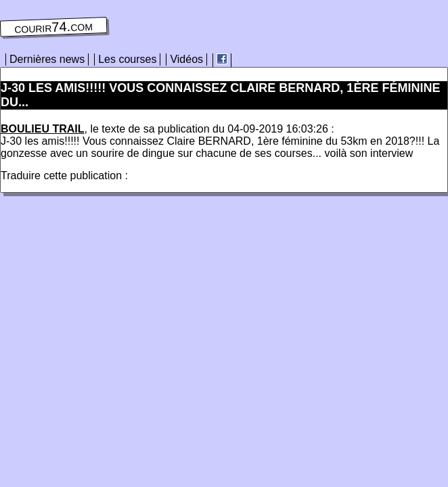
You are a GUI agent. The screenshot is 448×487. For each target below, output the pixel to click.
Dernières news (47, 59)
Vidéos (186, 59)
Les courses (127, 59)
